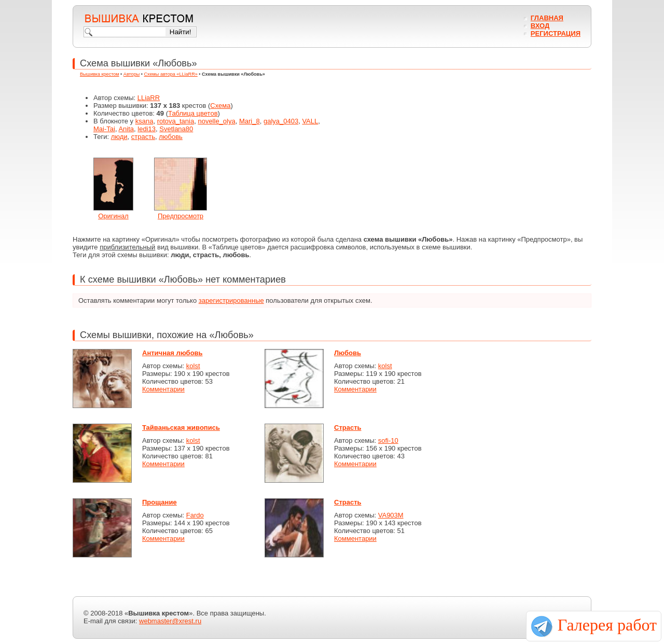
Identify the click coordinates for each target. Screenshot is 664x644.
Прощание (160, 502)
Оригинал (113, 216)
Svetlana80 (176, 129)
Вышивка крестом (100, 74)
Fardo (195, 515)
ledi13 (147, 129)
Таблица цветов (193, 113)
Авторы (132, 74)
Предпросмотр (181, 216)
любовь (171, 137)
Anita (126, 129)
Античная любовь (172, 353)
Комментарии (163, 389)
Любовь (348, 353)
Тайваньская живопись (181, 428)
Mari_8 (250, 121)
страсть (143, 137)
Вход (540, 26)
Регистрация (556, 33)
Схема (220, 106)
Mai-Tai (104, 129)
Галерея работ (607, 625)
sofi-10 (388, 440)
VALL (310, 121)
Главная (547, 18)
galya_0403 (281, 121)
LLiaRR (149, 98)
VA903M (391, 515)
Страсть (348, 428)
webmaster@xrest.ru (170, 621)
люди (119, 137)
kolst (193, 366)
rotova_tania (176, 121)
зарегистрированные (231, 300)
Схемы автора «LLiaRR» (171, 74)
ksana (144, 121)
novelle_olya (216, 121)
